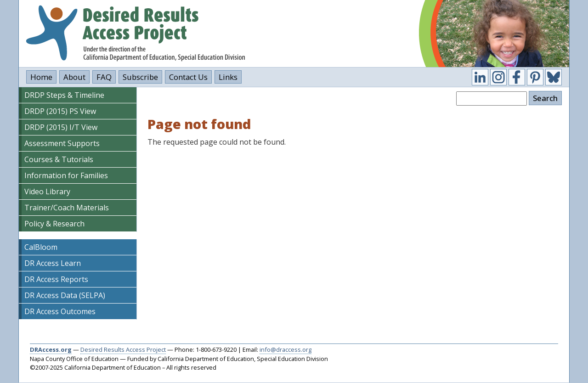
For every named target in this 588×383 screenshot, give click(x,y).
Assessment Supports (62, 143)
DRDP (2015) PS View (60, 111)
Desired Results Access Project (123, 349)
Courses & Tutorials (59, 159)
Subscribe (140, 77)
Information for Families (66, 175)
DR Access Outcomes (60, 311)
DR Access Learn (53, 263)
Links (228, 77)
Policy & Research (54, 224)
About (74, 77)
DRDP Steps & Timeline (64, 95)
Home (41, 77)
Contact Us (188, 77)
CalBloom (41, 247)
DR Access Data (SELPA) (65, 295)
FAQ (104, 77)
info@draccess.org (286, 349)
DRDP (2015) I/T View (61, 127)
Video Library (47, 191)
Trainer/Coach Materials (67, 208)
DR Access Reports (56, 279)
